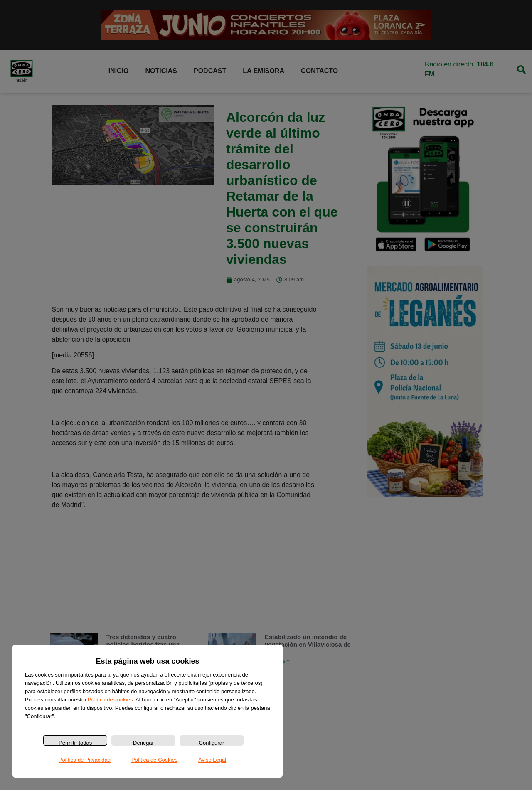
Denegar (143, 743)
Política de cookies (110, 700)
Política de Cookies (154, 760)
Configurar (212, 743)
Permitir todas (75, 743)
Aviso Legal (212, 760)
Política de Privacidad (85, 760)
